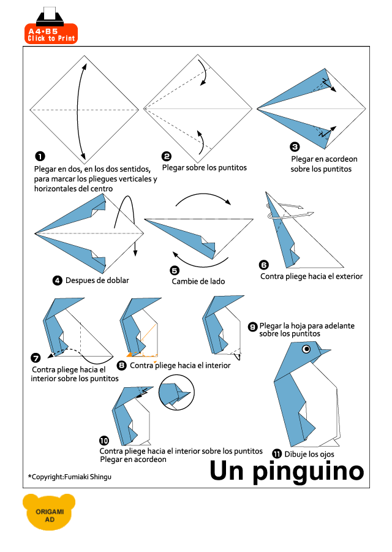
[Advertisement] (225, 26)
